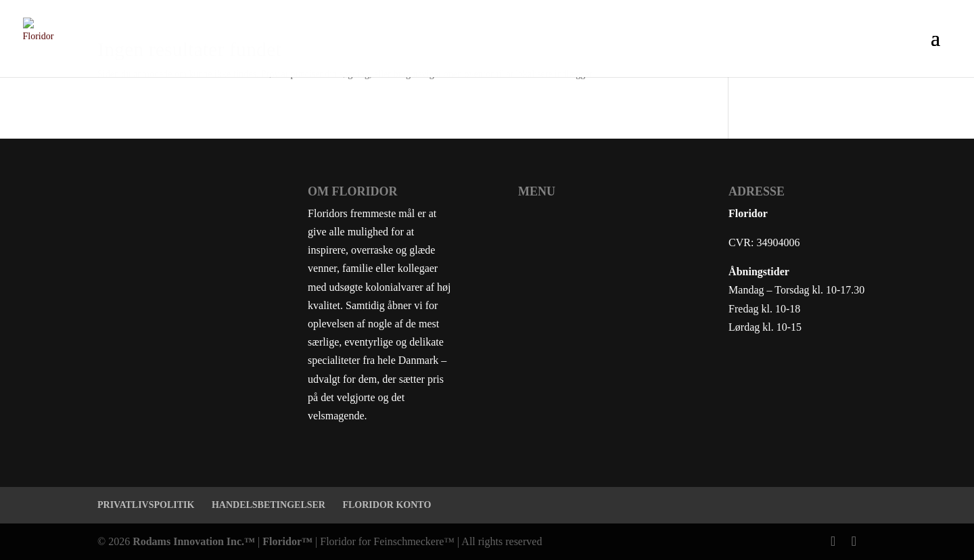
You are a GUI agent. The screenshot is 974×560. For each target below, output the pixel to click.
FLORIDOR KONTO (387, 505)
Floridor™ (287, 541)
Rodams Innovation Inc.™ (194, 541)
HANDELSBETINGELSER (269, 505)
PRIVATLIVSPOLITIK (146, 505)
